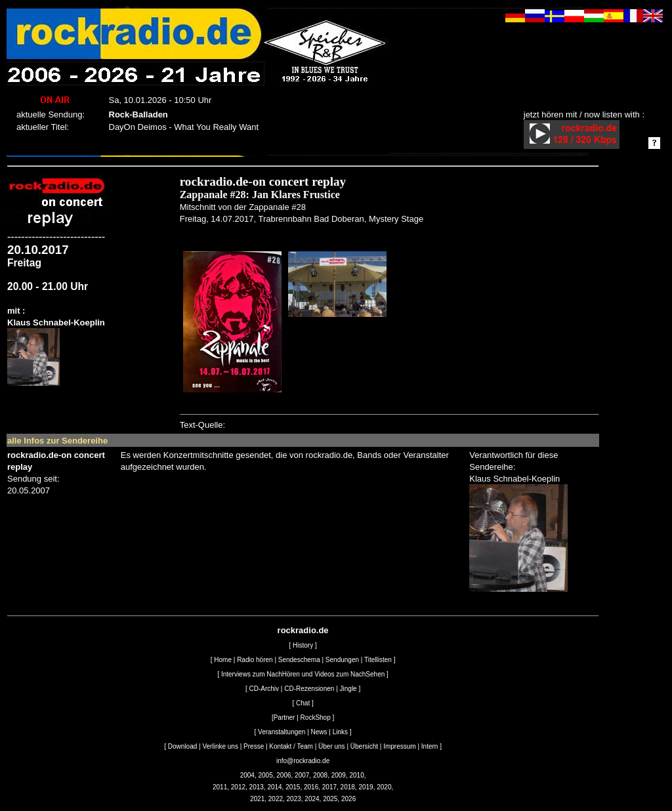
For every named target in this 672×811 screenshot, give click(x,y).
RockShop (316, 717)
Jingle (348, 689)
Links (340, 732)
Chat (303, 703)
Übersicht (364, 746)
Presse (254, 746)
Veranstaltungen (282, 732)
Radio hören (255, 660)
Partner (284, 717)
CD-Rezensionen (309, 689)
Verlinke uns (220, 746)
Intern (430, 746)
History (303, 645)
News (319, 732)
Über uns (332, 746)
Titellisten (378, 660)
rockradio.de (303, 630)
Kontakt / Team (291, 746)
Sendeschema (299, 660)
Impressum (399, 746)
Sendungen (342, 660)
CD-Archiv (264, 689)
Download (182, 746)
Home (223, 660)
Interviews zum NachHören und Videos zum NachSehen (303, 674)
